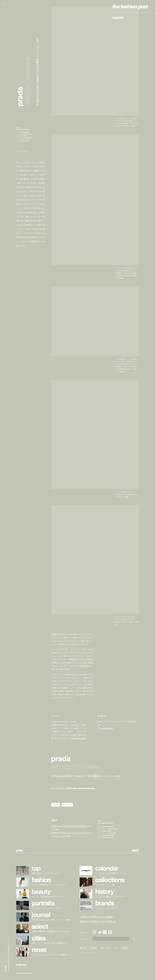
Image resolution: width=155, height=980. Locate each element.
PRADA (56, 805)
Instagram (94, 932)
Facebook (105, 932)
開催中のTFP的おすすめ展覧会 (98, 922)
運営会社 (83, 948)
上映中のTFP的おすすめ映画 (96, 917)
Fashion (118, 17)
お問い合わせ (106, 948)
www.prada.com (107, 728)
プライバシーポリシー (88, 953)
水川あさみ (67, 805)
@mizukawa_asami (78, 738)
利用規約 (125, 948)
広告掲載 (94, 948)
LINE (110, 932)
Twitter (100, 932)
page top (21, 964)
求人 (116, 948)
